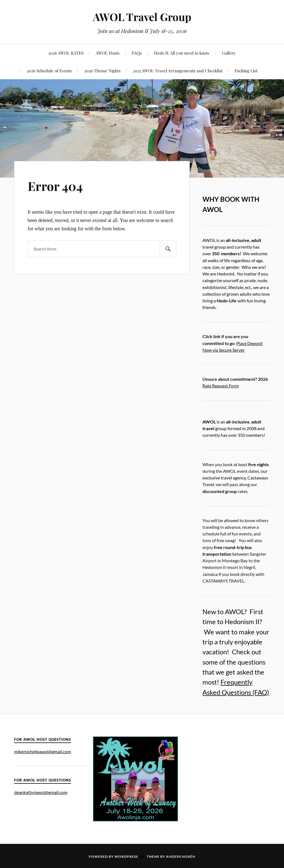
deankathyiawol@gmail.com (41, 792)
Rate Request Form (221, 386)
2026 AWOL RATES (66, 53)
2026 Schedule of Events (49, 71)
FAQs (137, 53)
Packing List (246, 71)
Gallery (229, 53)
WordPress (126, 856)
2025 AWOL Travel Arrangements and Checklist (178, 71)
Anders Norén (181, 856)
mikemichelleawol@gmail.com (43, 751)
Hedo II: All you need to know (182, 53)
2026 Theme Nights (102, 71)
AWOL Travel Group (142, 17)
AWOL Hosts (108, 53)
